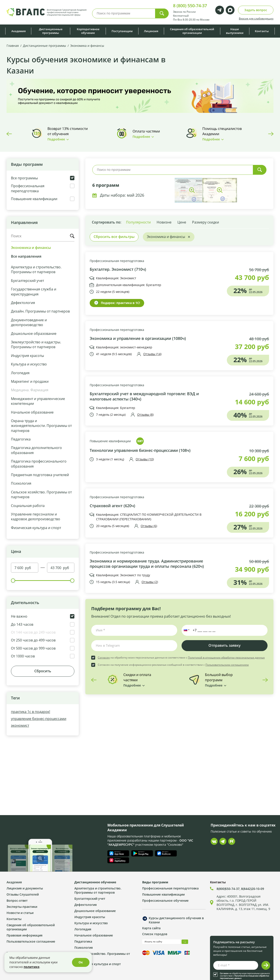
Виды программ (155, 882)
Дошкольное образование (34, 333)
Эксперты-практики (22, 907)
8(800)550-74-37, (229, 889)
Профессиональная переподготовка (117, 261)
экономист (20, 725)
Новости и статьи (20, 913)
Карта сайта (151, 928)
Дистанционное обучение (95, 882)
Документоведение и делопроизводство (29, 322)
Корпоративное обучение (88, 31)
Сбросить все (114, 237)
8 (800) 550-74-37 (190, 6)
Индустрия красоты (27, 355)
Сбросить (43, 671)
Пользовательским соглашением (227, 665)
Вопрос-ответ (17, 901)
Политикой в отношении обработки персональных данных (226, 657)
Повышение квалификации (110, 441)
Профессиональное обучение (165, 901)
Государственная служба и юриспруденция (34, 291)
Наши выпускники (235, 31)
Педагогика (21, 439)
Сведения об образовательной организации (192, 31)
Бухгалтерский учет (27, 280)
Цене (182, 222)
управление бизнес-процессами (39, 719)
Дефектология (23, 303)
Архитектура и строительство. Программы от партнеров (36, 269)
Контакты (262, 31)
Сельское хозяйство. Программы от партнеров (41, 494)
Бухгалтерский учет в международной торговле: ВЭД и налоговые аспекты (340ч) (144, 396)
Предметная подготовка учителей (40, 475)
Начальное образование (32, 412)
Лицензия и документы (25, 888)
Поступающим (122, 31)
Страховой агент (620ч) (112, 506)
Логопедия (20, 373)
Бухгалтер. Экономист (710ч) (118, 269)
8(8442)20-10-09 (253, 889)
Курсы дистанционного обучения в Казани (176, 920)
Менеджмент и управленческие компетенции (38, 401)
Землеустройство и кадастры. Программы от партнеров (36, 344)
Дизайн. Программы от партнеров (40, 311)
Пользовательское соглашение (31, 941)
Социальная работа (28, 506)
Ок (81, 962)
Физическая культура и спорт (36, 528)
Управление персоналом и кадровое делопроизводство (36, 516)
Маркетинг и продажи (30, 381)
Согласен (104, 657)
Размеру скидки (206, 222)
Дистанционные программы (51, 31)
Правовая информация (24, 935)
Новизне (164, 222)
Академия (18, 31)
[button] (186, 630)
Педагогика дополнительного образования (36, 450)
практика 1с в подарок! (31, 712)
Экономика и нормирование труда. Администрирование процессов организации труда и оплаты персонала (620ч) (147, 564)
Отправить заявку (225, 645)
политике (31, 967)
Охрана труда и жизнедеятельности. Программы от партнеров (41, 426)
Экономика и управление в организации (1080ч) (138, 338)
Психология (21, 483)
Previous (9, 134)
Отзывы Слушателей (23, 894)
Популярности (138, 222)
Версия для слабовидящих (256, 18)
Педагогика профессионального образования (39, 464)
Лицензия (151, 31)
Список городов (155, 934)
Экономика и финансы (31, 248)
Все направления (26, 256)
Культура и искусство (29, 364)
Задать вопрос (256, 10)
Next (271, 134)
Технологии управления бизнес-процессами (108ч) (140, 450)
